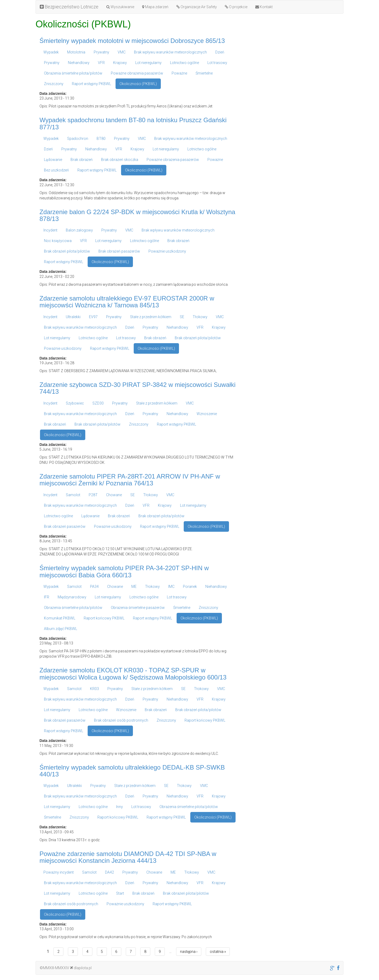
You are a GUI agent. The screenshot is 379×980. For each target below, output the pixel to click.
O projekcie (236, 7)
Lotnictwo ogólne (184, 63)
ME (134, 587)
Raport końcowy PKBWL (104, 618)
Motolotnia (76, 52)
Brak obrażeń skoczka (120, 160)
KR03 (94, 689)
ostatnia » (218, 952)
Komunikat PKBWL (60, 618)
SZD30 (98, 403)
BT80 (101, 139)
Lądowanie (53, 160)
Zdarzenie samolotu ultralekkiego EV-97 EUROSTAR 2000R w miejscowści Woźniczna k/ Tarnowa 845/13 (127, 302)
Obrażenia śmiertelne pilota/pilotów (73, 73)
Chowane (114, 495)
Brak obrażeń (82, 160)
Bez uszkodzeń (56, 170)
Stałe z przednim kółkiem (151, 317)
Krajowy (120, 63)
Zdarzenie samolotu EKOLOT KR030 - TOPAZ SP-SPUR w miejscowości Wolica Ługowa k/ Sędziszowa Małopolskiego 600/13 (133, 674)
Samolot (73, 495)
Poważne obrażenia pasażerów (137, 73)
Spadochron (78, 139)
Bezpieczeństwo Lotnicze (69, 7)
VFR (101, 63)
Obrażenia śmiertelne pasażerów (138, 608)
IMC (171, 587)
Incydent (50, 230)
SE (182, 317)
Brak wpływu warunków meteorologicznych (170, 52)
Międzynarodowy (72, 597)
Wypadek (51, 52)
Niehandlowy (79, 63)
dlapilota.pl (81, 968)
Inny (119, 807)
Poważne (179, 73)
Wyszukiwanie (120, 7)
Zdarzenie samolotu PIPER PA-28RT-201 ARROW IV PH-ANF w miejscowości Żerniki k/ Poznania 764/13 (130, 480)
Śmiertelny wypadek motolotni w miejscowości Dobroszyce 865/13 (132, 41)
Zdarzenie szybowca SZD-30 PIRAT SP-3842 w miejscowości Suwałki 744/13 (138, 388)
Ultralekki (73, 317)
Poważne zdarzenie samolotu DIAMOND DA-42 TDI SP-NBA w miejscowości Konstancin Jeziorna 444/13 (128, 857)
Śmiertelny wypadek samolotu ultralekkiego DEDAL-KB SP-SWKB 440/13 (132, 771)
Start (120, 893)
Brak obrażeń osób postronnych (121, 720)
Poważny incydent (59, 872)
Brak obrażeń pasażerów (119, 251)
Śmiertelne (204, 73)
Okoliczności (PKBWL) (138, 84)
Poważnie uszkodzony (167, 251)
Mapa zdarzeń (155, 7)
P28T (93, 495)
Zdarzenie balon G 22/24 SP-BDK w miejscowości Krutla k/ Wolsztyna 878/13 (137, 215)
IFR (47, 597)
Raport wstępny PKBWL (91, 84)
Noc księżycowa (58, 241)
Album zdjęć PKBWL (61, 629)
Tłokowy (200, 317)
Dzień (220, 52)
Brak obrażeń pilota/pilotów (67, 251)
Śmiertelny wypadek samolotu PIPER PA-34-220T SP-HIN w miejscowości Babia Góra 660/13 (124, 571)
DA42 (109, 872)
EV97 (93, 317)
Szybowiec (75, 403)
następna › (189, 952)
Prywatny (101, 52)
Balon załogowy (79, 230)
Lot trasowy (217, 63)
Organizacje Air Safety (197, 7)
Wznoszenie (207, 414)
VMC (122, 52)
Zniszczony (54, 84)
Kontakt (264, 7)
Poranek (190, 587)
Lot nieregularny (148, 63)
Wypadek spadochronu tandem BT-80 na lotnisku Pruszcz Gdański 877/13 (133, 123)
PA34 (94, 587)
